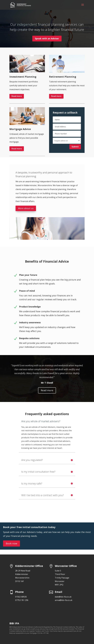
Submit (75, 147)
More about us (26, 208)
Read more (17, 96)
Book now (12, 543)
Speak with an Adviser (47, 38)
